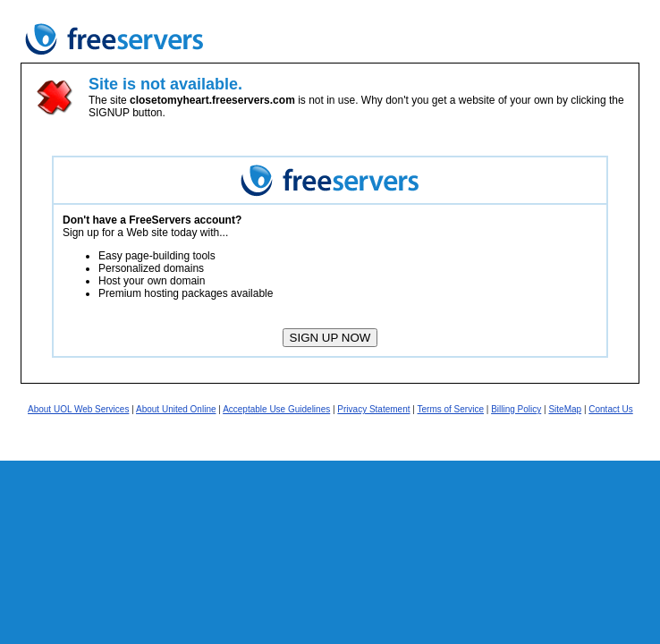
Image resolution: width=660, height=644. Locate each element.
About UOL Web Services (78, 409)
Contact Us (610, 409)
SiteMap (565, 409)
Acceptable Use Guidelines (276, 409)
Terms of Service (451, 409)
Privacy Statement (373, 409)
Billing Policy (516, 409)
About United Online (176, 409)
